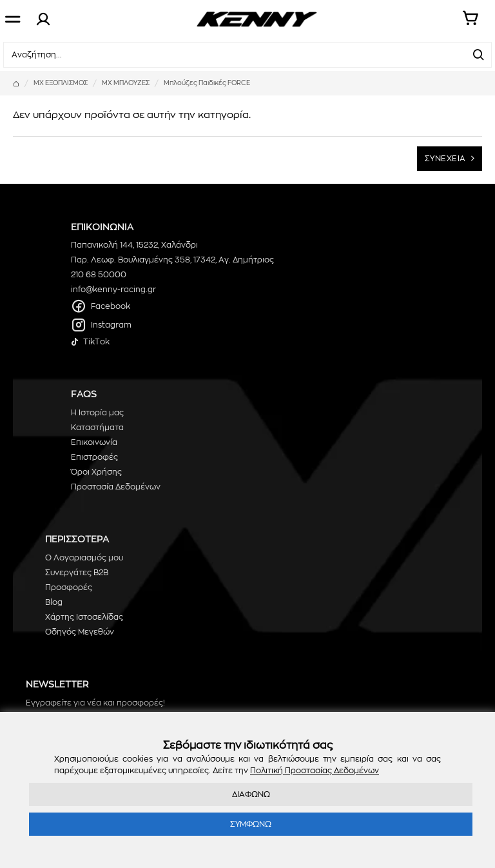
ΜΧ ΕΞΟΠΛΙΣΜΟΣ (61, 83)
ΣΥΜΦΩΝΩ (251, 824)
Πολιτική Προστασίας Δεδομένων (315, 771)
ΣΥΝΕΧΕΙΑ (445, 159)
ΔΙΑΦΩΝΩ (251, 794)
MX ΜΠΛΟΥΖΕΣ (126, 83)
